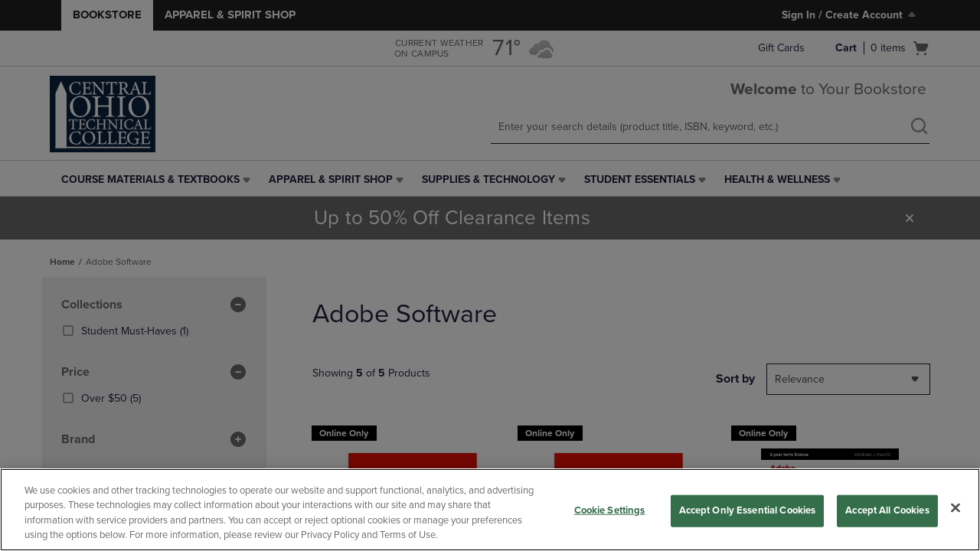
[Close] (955, 507)
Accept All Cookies (887, 510)
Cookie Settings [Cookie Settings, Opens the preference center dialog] (610, 510)
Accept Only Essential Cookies (748, 510)
